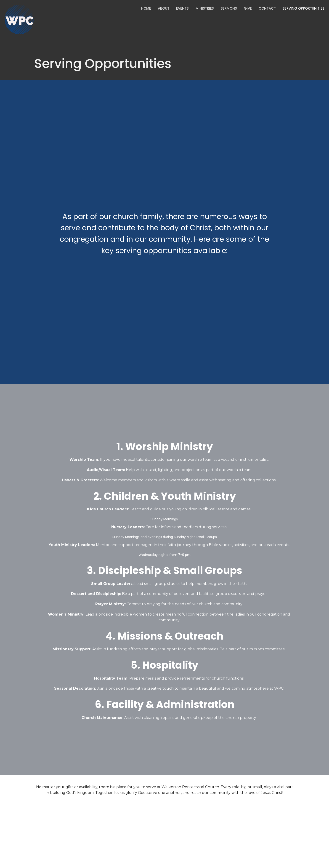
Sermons (229, 8)
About (164, 8)
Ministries (205, 8)
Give (248, 8)
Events (182, 8)
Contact (267, 8)
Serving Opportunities (304, 8)
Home (146, 8)
